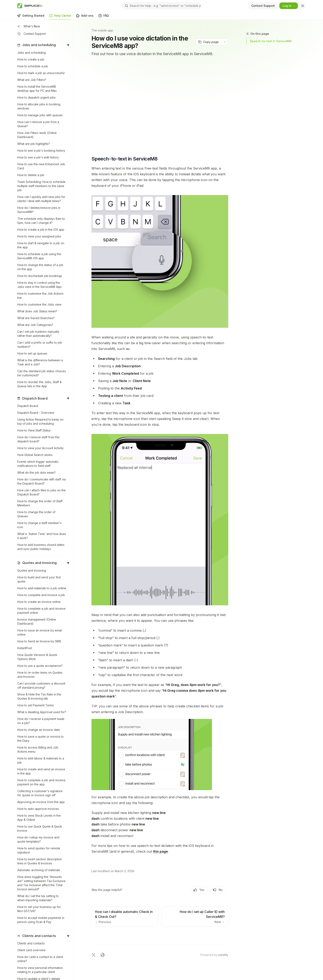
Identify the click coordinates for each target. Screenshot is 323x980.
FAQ (104, 17)
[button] (42, 45)
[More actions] (225, 42)
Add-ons (85, 17)
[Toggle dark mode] (303, 6)
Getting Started (31, 17)
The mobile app (102, 30)
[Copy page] (208, 42)
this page (160, 851)
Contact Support (263, 6)
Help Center (60, 17)
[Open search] (161, 6)
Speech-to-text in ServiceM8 (271, 41)
